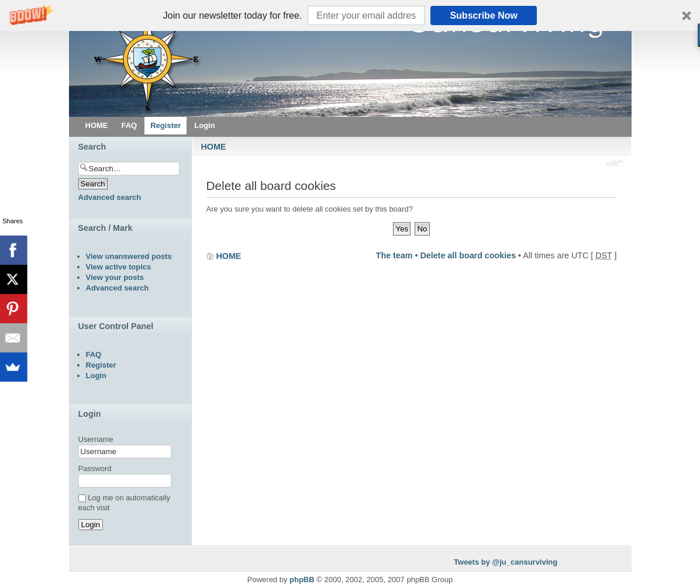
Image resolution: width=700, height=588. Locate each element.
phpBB (302, 580)
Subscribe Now (484, 15)
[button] (350, 15)
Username (96, 439)
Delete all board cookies (468, 255)
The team (394, 255)
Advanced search (110, 197)
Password (95, 468)
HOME (214, 147)
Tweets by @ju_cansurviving (506, 562)
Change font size (614, 164)
